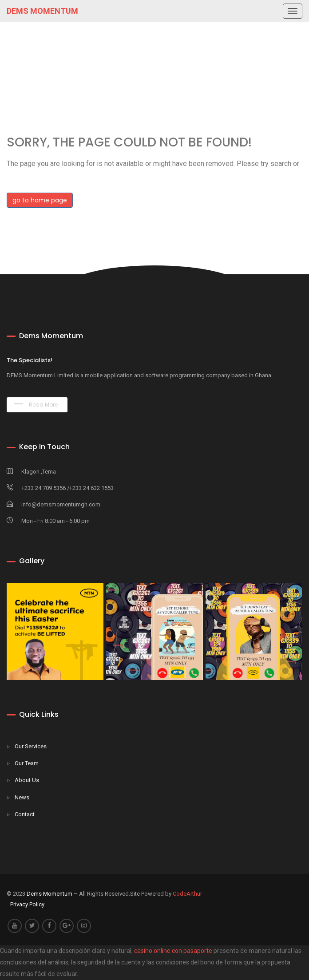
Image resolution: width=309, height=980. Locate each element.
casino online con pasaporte (173, 951)
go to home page (40, 200)
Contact (25, 814)
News (22, 797)
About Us (27, 780)
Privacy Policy (27, 904)
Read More (36, 405)
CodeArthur (187, 894)
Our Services (31, 746)
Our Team (27, 763)
